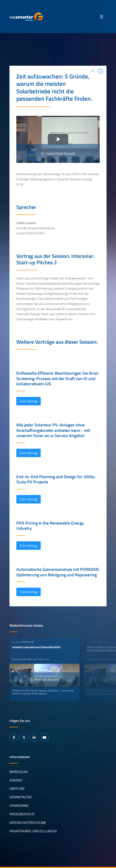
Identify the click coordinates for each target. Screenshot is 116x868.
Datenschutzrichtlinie (28, 823)
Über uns (17, 789)
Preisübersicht (22, 814)
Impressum (19, 772)
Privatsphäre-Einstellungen (33, 831)
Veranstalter (21, 797)
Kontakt (16, 780)
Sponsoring (19, 806)
